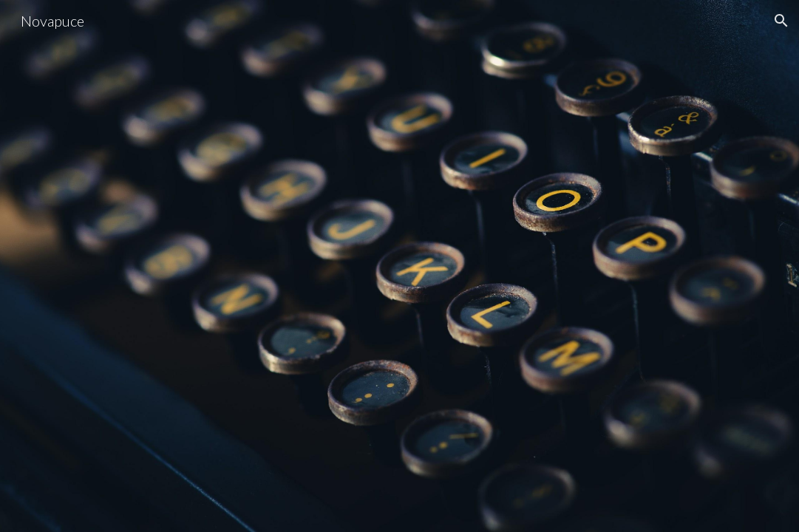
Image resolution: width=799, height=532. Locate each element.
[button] (781, 21)
